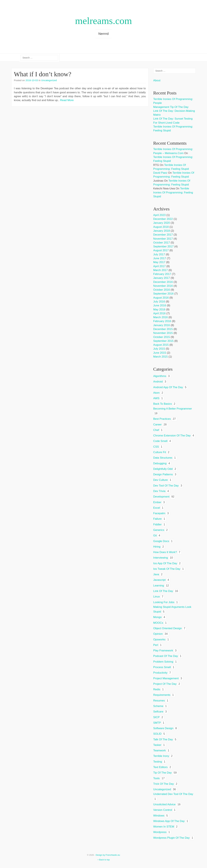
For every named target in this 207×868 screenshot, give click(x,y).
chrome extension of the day (172, 436)
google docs (161, 541)
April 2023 (160, 215)
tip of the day (163, 773)
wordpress (160, 832)
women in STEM (164, 827)
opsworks (159, 639)
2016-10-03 (32, 80)
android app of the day (168, 387)
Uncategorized (49, 80)
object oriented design (168, 628)
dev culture (161, 480)
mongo (158, 617)
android (158, 382)
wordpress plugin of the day (172, 838)
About (157, 80)
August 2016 (161, 298)
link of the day (163, 591)
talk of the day (163, 739)
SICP (156, 717)
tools (157, 778)
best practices (162, 419)
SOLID (157, 734)
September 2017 (163, 246)
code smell (160, 441)
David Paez (160, 173)
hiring (157, 547)
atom (157, 393)
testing (158, 762)
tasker (157, 745)
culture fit (160, 452)
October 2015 (162, 337)
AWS (156, 398)
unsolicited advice (164, 804)
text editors (161, 767)
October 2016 (162, 290)
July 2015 (159, 349)
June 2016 (160, 305)
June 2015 (160, 353)
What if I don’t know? (43, 74)
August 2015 (161, 345)
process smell (162, 667)
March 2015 (161, 357)
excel (157, 508)
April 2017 (160, 266)
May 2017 (159, 262)
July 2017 (159, 254)
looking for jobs (164, 602)
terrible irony (161, 756)
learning (159, 586)
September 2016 (163, 294)
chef (156, 430)
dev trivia (159, 491)
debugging (160, 463)
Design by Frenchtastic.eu (108, 855)
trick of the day (164, 784)
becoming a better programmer (173, 409)
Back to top (104, 860)
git (155, 535)
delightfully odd (163, 469)
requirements (162, 695)
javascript (160, 580)
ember (157, 502)
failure (158, 519)
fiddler (158, 524)
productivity (160, 673)
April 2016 (160, 313)
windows (159, 816)
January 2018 (162, 231)
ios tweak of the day (167, 569)
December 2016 (163, 282)
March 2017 (161, 270)
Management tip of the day (171, 107)
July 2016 (159, 302)
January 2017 (162, 278)
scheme (158, 706)
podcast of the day (166, 656)
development (161, 497)
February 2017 (162, 274)
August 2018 (161, 227)
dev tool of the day (166, 486)
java (156, 574)
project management (166, 678)
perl (156, 645)
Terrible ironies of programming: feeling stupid (173, 192)
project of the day (165, 684)
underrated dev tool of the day (173, 794)
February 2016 (162, 321)
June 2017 (160, 258)
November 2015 (163, 333)
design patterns (163, 474)
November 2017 (163, 239)
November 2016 (163, 286)
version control (163, 810)
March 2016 (161, 317)
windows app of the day (169, 821)
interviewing (161, 558)
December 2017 (163, 235)
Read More (67, 100)
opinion (158, 634)
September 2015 (163, 341)
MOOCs (158, 623)
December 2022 (163, 219)
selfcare (158, 712)
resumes (159, 701)
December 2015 (163, 329)
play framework (163, 651)
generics (159, 530)
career (158, 425)
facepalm (159, 513)
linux (157, 597)
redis (157, 689)
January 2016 (162, 325)
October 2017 (162, 243)
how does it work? (165, 552)
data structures (163, 458)
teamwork (160, 750)
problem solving (163, 662)
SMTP (157, 723)
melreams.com (103, 21)
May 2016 (159, 310)
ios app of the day (165, 563)
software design (163, 728)
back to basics (163, 404)
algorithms (160, 376)
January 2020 (162, 223)
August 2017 (161, 250)
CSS (156, 447)
